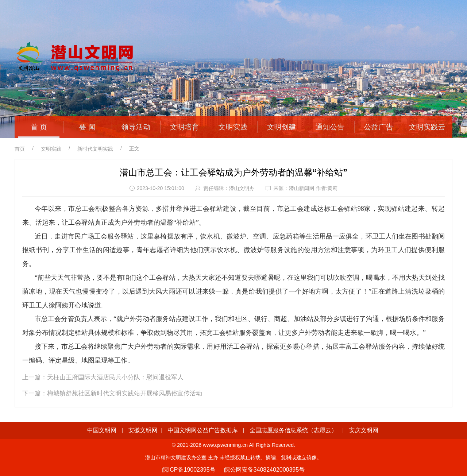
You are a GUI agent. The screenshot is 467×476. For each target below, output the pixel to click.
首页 (20, 149)
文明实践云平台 (427, 136)
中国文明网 (102, 430)
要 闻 (88, 127)
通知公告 (330, 127)
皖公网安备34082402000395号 (265, 470)
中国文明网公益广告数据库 (203, 430)
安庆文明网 (364, 430)
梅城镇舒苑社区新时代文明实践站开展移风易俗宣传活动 (125, 393)
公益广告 (379, 127)
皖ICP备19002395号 (189, 470)
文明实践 (233, 127)
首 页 (39, 127)
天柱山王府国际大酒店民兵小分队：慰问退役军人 (115, 377)
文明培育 (185, 127)
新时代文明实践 (95, 149)
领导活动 (136, 127)
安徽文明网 (143, 430)
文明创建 (282, 127)
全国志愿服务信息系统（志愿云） (293, 430)
